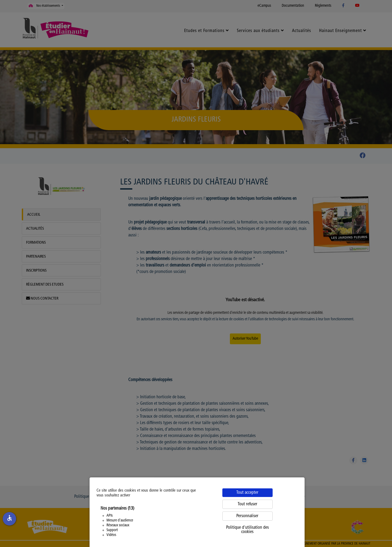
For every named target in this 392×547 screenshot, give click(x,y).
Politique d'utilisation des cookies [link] (247, 530)
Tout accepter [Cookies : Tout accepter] (247, 493)
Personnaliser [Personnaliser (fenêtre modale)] (247, 516)
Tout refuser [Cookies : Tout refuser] (247, 504)
